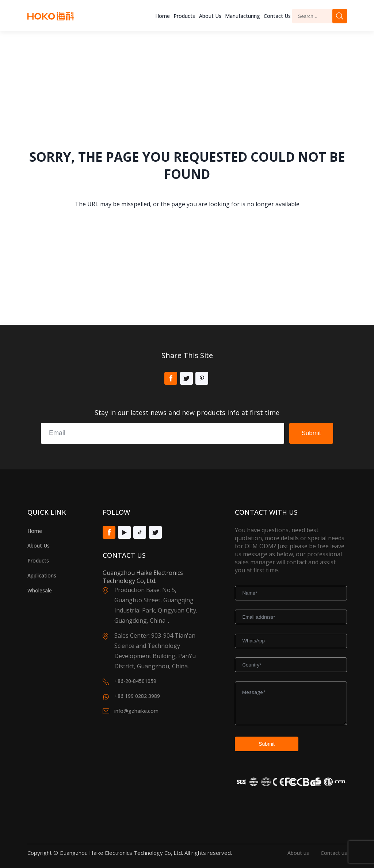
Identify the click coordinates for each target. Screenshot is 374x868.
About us (210, 16)
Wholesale (40, 590)
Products (184, 16)
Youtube (124, 532)
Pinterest (202, 378)
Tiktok (140, 532)
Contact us (334, 853)
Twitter (186, 378)
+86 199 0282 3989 (137, 696)
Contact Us (277, 16)
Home (163, 16)
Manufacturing (243, 16)
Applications (42, 575)
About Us (39, 546)
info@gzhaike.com (136, 711)
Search (340, 16)
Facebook (171, 378)
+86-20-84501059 (135, 681)
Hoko (51, 16)
